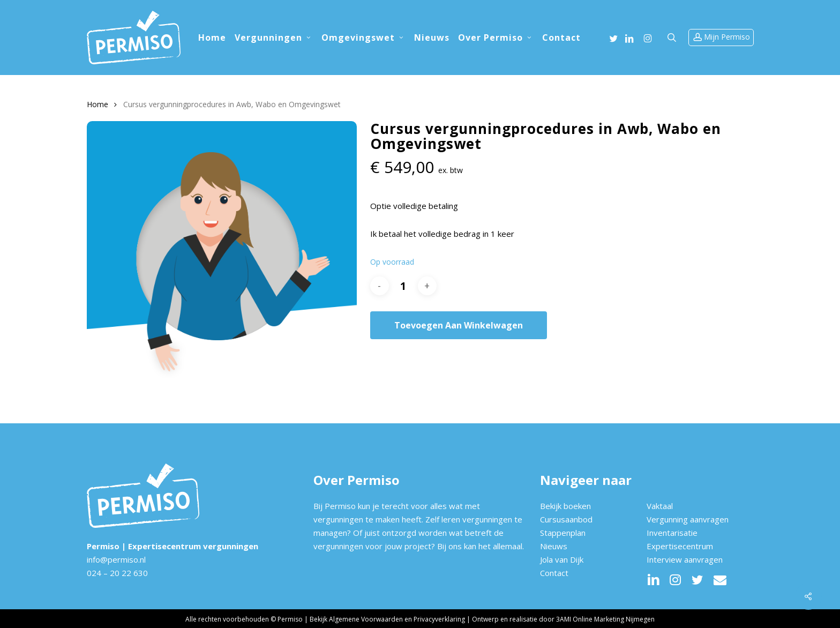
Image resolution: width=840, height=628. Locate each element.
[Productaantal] (403, 286)
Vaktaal (660, 506)
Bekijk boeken (565, 506)
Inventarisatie (672, 533)
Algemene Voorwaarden (366, 619)
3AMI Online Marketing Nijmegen (605, 619)
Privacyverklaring (439, 619)
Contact (554, 573)
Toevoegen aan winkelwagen (459, 325)
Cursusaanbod (566, 519)
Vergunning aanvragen (688, 519)
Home (97, 104)
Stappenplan (563, 533)
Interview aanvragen (685, 559)
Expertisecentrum (680, 546)
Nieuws (554, 546)
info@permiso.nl (116, 559)
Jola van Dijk (562, 559)
